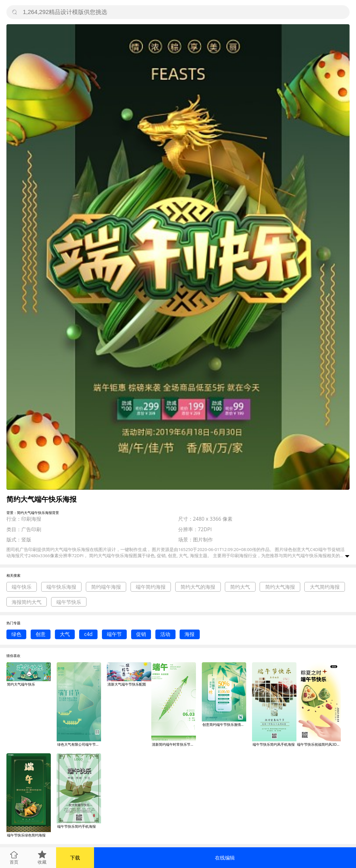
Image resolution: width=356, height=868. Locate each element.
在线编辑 (225, 858)
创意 (41, 634)
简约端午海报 (106, 587)
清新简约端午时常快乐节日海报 (174, 744)
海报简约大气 (27, 602)
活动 (165, 634)
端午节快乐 (69, 602)
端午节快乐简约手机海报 (77, 826)
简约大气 (240, 587)
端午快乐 (22, 587)
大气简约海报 (325, 587)
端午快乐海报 (61, 587)
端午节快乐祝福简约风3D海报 (319, 744)
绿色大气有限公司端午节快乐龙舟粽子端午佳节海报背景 (79, 744)
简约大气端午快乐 (21, 684)
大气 (65, 634)
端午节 (114, 634)
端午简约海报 (151, 587)
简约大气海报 (280, 587)
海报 (190, 634)
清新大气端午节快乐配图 (127, 684)
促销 (141, 634)
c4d (88, 634)
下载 (75, 858)
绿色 (16, 634)
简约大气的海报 (198, 587)
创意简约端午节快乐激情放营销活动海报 (224, 725)
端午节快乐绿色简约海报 (26, 835)
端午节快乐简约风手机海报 (274, 744)
